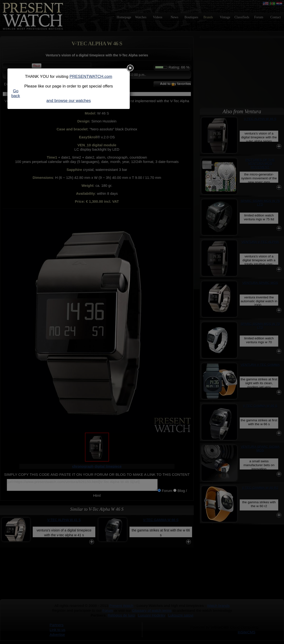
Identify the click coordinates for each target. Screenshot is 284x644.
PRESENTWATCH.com (91, 77)
